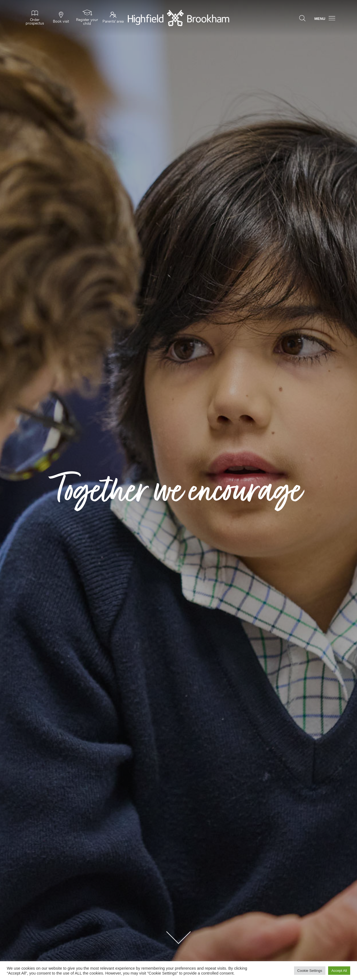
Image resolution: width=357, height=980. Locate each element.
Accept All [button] (339, 971)
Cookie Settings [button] (310, 971)
